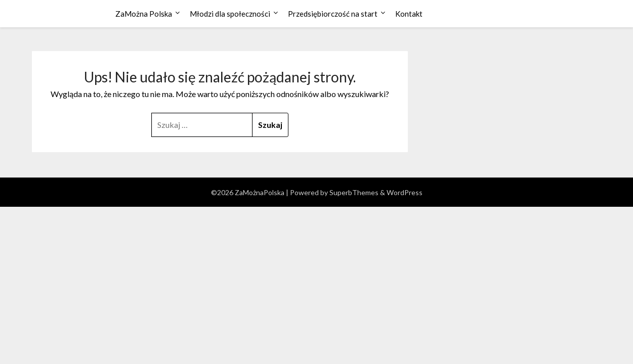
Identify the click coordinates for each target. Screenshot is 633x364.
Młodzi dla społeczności (230, 14)
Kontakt (409, 14)
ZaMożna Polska (144, 14)
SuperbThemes (354, 192)
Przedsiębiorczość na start (333, 14)
